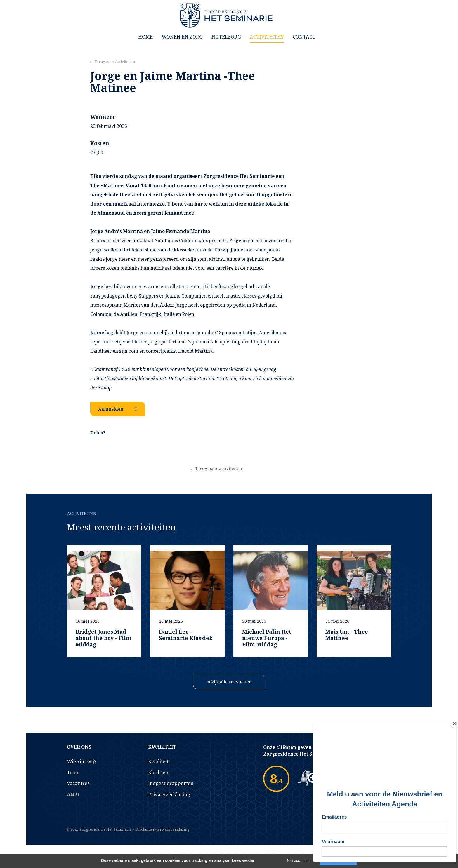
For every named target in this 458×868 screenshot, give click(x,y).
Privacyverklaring (169, 794)
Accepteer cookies (338, 861)
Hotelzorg (226, 37)
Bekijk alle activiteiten (229, 682)
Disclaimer (145, 829)
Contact (304, 37)
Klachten (158, 772)
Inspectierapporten (171, 783)
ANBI (73, 794)
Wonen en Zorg (182, 37)
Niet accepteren (299, 861)
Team (73, 772)
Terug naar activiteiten (219, 468)
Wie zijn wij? (82, 761)
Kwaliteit (158, 761)
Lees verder (243, 860)
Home (145, 37)
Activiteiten (267, 37)
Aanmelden (111, 409)
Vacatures (78, 783)
